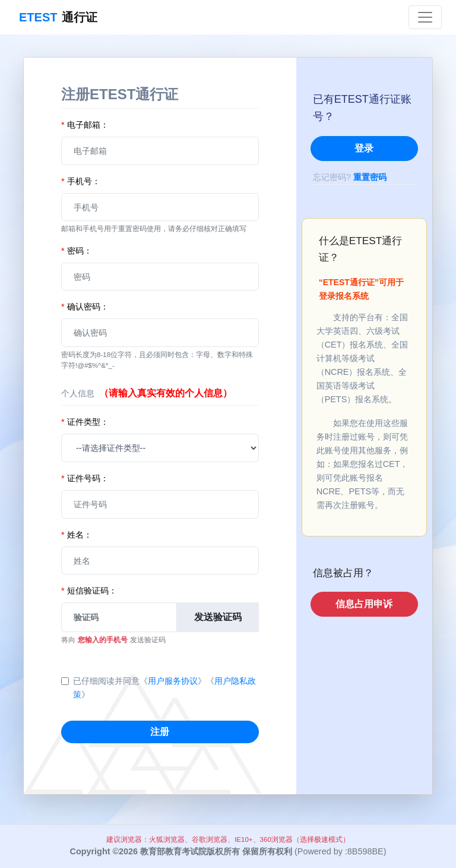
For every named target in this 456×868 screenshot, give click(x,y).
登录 (364, 148)
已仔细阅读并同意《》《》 (164, 688)
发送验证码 (218, 617)
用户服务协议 (173, 681)
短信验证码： (89, 591)
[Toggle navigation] (425, 17)
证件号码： (85, 478)
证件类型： (85, 422)
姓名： (77, 535)
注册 (160, 732)
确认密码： (85, 307)
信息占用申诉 (364, 604)
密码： (77, 251)
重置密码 (370, 177)
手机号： (81, 181)
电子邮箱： (85, 125)
